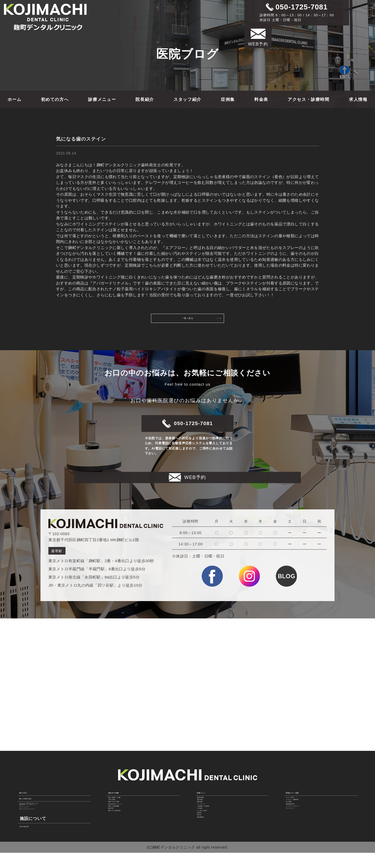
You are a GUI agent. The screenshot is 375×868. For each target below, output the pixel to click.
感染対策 (116, 814)
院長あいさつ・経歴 (306, 772)
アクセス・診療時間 (309, 99)
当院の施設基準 (33, 833)
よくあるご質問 (211, 821)
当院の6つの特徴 (125, 772)
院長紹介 (145, 99)
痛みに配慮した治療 (126, 782)
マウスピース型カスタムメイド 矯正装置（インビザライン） (47, 797)
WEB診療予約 (299, 801)
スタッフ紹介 (187, 99)
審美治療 (205, 795)
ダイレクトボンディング (41, 813)
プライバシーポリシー (306, 808)
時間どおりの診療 (124, 795)
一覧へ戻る (199, 320)
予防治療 (205, 788)
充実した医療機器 (124, 808)
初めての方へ (55, 99)
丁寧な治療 (118, 788)
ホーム (15, 99)
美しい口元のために (40, 786)
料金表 (261, 99)
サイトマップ (298, 814)
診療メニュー (102, 99)
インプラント (209, 801)
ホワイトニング (33, 806)
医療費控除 (207, 840)
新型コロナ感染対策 (126, 821)
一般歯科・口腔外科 (215, 808)
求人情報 (358, 99)
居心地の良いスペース (128, 801)
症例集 (228, 99)
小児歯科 (205, 814)
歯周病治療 (207, 782)
